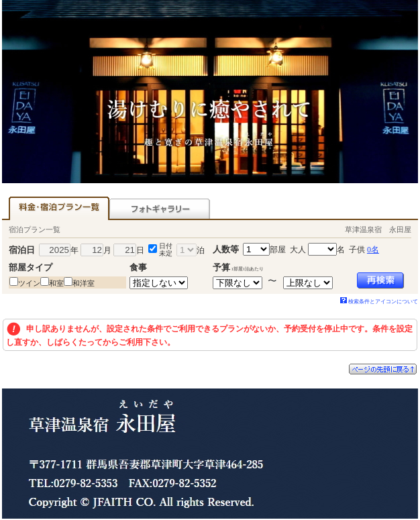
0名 (373, 250)
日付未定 (166, 250)
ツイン (29, 283)
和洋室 (84, 283)
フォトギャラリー (160, 208)
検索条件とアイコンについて (379, 302)
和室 (56, 283)
